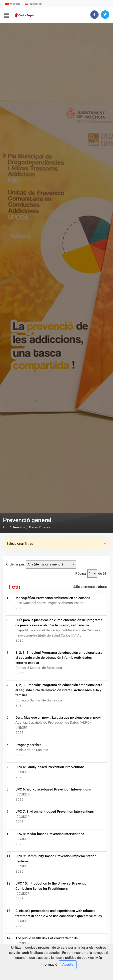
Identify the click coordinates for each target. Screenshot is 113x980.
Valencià (13, 4)
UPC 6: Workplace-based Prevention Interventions (53, 789)
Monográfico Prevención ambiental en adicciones (53, 598)
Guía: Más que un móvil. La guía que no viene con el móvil (58, 717)
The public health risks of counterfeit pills (47, 938)
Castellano (33, 4)
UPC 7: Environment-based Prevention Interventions (55, 811)
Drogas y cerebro (28, 745)
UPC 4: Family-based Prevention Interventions (50, 767)
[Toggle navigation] (6, 15)
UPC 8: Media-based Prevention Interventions (50, 834)
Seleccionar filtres (56, 544)
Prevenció (19, 527)
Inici (6, 527)
